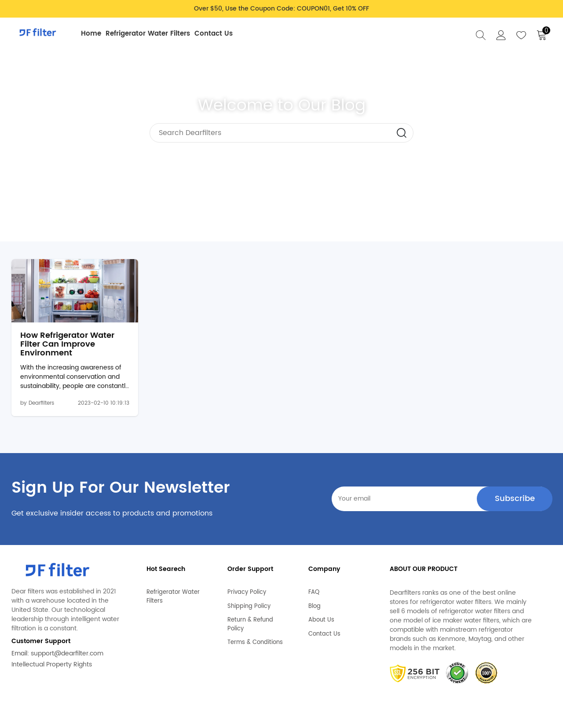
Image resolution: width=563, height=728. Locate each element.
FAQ (314, 589)
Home (91, 34)
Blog (314, 603)
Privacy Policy (247, 589)
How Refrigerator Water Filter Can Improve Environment (67, 345)
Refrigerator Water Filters (148, 34)
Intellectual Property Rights (52, 665)
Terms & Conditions (255, 640)
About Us (321, 617)
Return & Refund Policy (250, 621)
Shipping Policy (249, 603)
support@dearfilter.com (67, 654)
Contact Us (214, 34)
